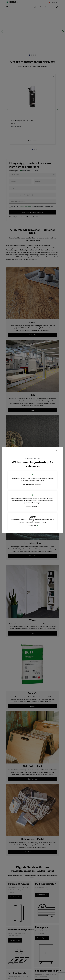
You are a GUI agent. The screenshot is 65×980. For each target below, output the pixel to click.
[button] (32, 480)
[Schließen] (56, 451)
